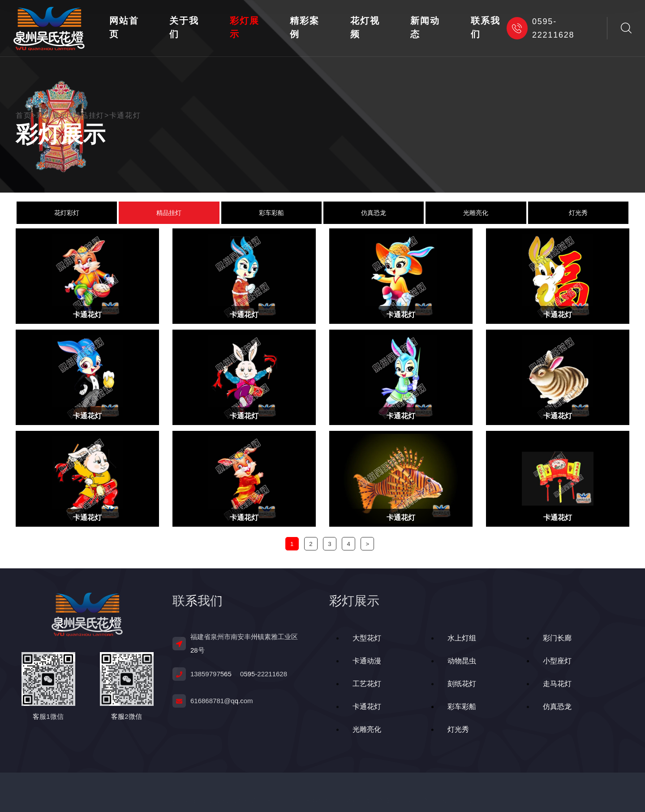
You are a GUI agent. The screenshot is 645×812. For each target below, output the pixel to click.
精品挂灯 (89, 116)
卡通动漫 (367, 661)
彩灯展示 (244, 27)
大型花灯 (367, 638)
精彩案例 (304, 27)
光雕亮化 (476, 213)
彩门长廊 (557, 638)
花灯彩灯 (67, 213)
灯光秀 (578, 213)
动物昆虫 (462, 661)
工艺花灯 (367, 684)
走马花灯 (557, 684)
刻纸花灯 (462, 684)
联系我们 (485, 27)
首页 (26, 116)
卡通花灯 (125, 116)
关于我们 (184, 27)
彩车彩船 (271, 213)
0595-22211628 (540, 28)
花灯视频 (365, 27)
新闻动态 (425, 27)
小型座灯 (557, 661)
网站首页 (124, 27)
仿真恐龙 (374, 213)
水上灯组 (462, 638)
